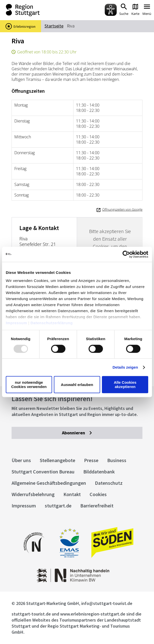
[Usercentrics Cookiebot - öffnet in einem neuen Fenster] (126, 254)
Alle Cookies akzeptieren (125, 385)
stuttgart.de (58, 506)
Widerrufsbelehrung (33, 494)
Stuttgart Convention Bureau (43, 472)
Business (117, 460)
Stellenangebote (57, 460)
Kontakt (72, 494)
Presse (91, 460)
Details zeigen (125, 367)
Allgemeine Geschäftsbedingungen (49, 483)
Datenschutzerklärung (52, 323)
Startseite (54, 26)
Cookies (98, 494)
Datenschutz (109, 483)
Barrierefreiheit (97, 506)
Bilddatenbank (99, 472)
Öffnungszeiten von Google (122, 209)
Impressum (16, 323)
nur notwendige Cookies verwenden (29, 385)
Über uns (21, 460)
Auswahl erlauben (77, 385)
